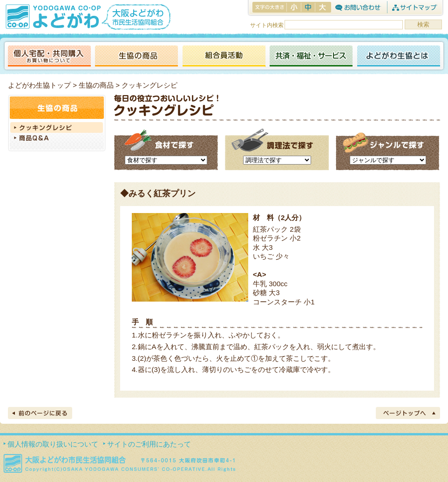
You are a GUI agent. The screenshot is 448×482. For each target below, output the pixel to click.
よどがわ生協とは (399, 57)
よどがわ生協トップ (39, 85)
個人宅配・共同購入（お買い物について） (49, 57)
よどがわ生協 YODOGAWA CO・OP (52, 16)
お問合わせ (358, 7)
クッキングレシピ (57, 127)
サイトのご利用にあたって (149, 444)
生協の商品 (136, 57)
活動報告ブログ (224, 57)
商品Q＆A (57, 139)
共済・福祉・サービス (311, 57)
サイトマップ (414, 7)
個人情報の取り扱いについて (53, 444)
